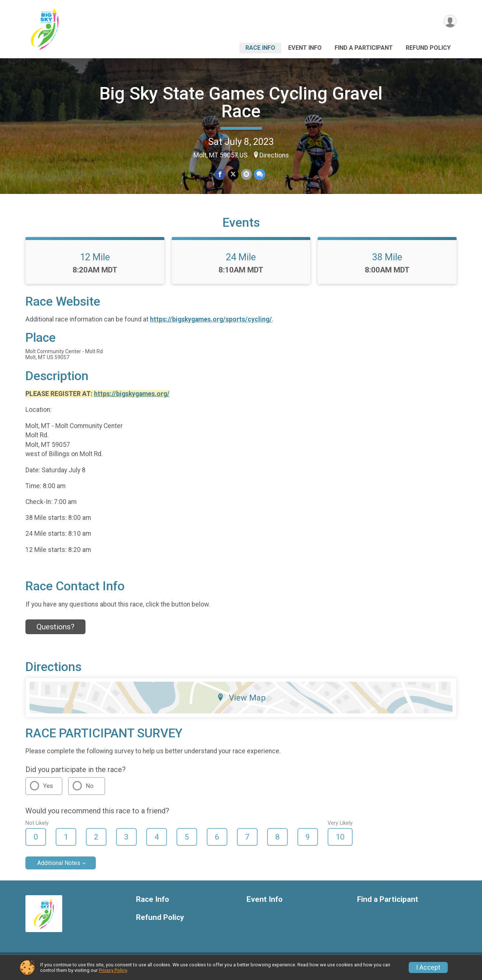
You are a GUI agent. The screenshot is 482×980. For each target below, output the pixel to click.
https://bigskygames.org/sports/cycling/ (211, 324)
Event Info (305, 48)
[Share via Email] (246, 175)
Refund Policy (428, 48)
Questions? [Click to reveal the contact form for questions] (55, 632)
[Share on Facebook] (220, 175)
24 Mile (241, 261)
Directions (274, 155)
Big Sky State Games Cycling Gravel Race (241, 102)
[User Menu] (450, 22)
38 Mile (387, 261)
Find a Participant (364, 48)
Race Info (260, 48)
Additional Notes (59, 868)
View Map (241, 702)
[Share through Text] (259, 175)
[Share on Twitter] (233, 175)
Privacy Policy (113, 970)
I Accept (428, 967)
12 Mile (95, 261)
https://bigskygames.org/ (132, 398)
